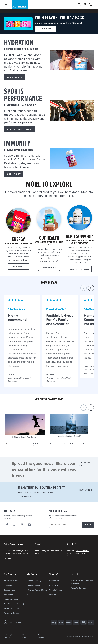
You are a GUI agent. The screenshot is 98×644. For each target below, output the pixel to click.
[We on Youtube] (29, 525)
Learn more (84, 490)
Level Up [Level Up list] (75, 574)
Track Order (54, 585)
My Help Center (55, 590)
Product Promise (33, 585)
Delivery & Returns (8, 636)
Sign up (88, 525)
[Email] (65, 525)
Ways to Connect (79, 588)
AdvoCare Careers (13, 613)
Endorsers (8, 585)
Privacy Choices (41, 636)
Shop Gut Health (49, 268)
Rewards (53, 595)
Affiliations (9, 595)
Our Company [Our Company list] (10, 574)
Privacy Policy (25, 636)
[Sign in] (85, 9)
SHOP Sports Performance (20, 129)
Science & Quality (34, 581)
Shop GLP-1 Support (80, 269)
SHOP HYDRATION (14, 77)
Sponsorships (10, 590)
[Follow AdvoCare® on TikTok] (15, 525)
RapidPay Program (12, 599)
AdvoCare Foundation (14, 604)
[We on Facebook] (7, 525)
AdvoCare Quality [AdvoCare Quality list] (34, 574)
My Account (54, 581)
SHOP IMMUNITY (14, 174)
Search (79, 9)
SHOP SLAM (46, 29)
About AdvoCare (11, 581)
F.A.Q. (29, 595)
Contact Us (71, 556)
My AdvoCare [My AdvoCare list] (55, 574)
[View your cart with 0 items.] (91, 9)
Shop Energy (18, 267)
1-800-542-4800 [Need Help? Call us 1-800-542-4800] (24, 496)
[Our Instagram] (22, 525)
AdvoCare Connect (13, 609)
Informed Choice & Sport (37, 590)
